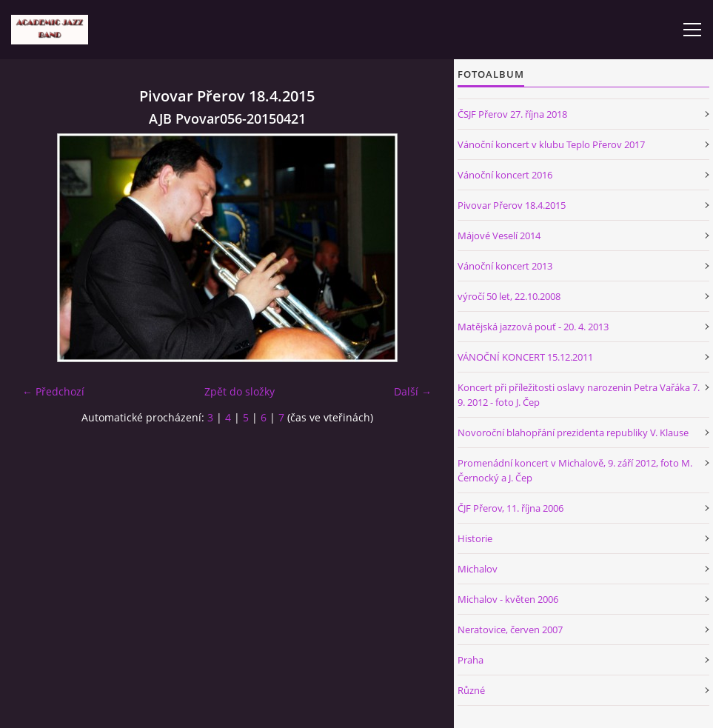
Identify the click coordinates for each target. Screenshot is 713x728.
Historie (475, 538)
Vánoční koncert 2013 (505, 266)
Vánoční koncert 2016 (505, 175)
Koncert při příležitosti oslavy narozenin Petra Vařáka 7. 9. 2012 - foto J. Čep (579, 395)
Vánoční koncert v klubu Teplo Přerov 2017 (551, 144)
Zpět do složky (240, 391)
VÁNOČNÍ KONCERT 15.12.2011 (525, 357)
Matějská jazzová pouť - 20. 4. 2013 (533, 327)
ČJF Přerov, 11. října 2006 (511, 508)
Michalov (478, 569)
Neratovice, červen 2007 (510, 630)
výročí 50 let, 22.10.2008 (509, 296)
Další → (413, 391)
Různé (471, 690)
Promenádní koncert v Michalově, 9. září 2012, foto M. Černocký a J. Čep (575, 470)
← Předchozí (53, 391)
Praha (471, 660)
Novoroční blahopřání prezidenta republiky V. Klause (573, 433)
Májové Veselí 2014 (499, 236)
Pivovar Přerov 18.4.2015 (512, 205)
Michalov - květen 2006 (508, 599)
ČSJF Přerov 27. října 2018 (512, 114)
